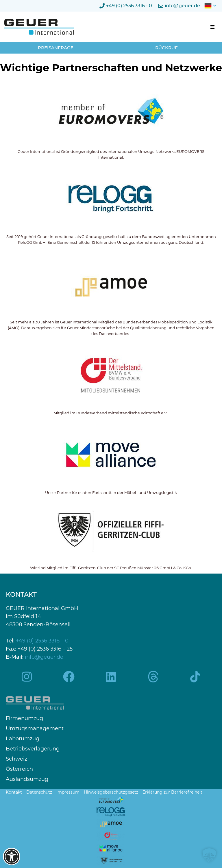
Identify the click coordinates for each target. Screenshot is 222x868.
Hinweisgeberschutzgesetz (111, 792)
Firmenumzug (24, 718)
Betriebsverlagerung (33, 749)
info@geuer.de (44, 657)
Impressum (68, 792)
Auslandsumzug (27, 779)
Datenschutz (39, 792)
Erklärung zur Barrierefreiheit (172, 792)
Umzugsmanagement (35, 729)
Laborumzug (23, 739)
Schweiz (16, 759)
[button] (212, 27)
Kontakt (14, 792)
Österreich (19, 769)
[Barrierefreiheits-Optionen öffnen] (12, 856)
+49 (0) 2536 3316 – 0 (42, 641)
